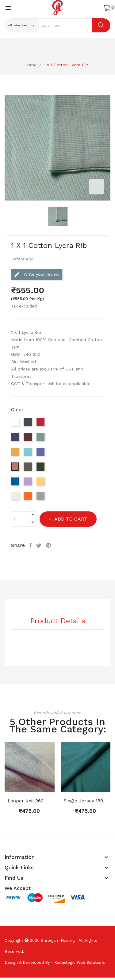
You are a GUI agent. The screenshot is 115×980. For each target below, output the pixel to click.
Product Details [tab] (58, 621)
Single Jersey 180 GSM (86, 801)
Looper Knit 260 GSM (30, 801)
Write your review (37, 274)
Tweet (40, 545)
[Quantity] (20, 519)
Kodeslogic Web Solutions (80, 962)
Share (31, 545)
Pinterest (49, 545)
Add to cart (70, 519)
